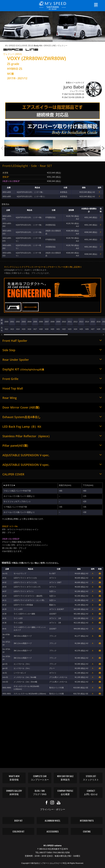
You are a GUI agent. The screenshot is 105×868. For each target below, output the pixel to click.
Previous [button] (2, 146)
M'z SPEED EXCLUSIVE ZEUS (24, 46)
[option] (16, 148)
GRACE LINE (49, 46)
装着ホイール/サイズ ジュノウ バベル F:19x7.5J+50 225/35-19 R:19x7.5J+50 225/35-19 (73, 90)
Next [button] (103, 146)
